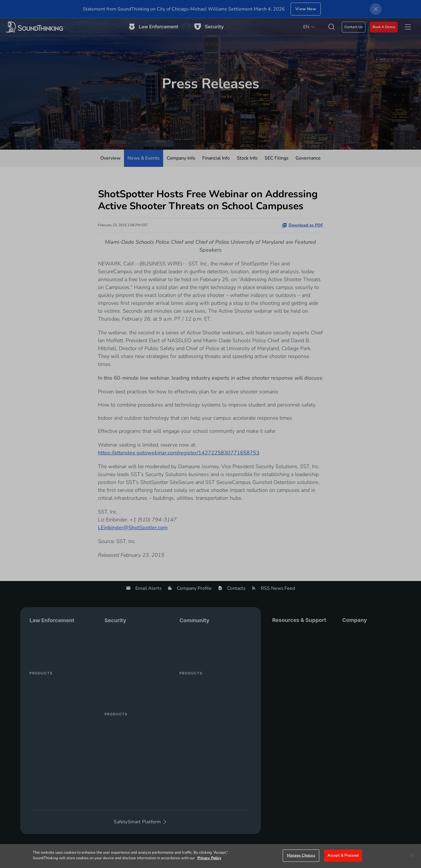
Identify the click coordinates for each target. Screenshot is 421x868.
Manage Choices (301, 855)
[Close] (412, 855)
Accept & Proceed (343, 855)
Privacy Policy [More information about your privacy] (209, 858)
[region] (210, 856)
